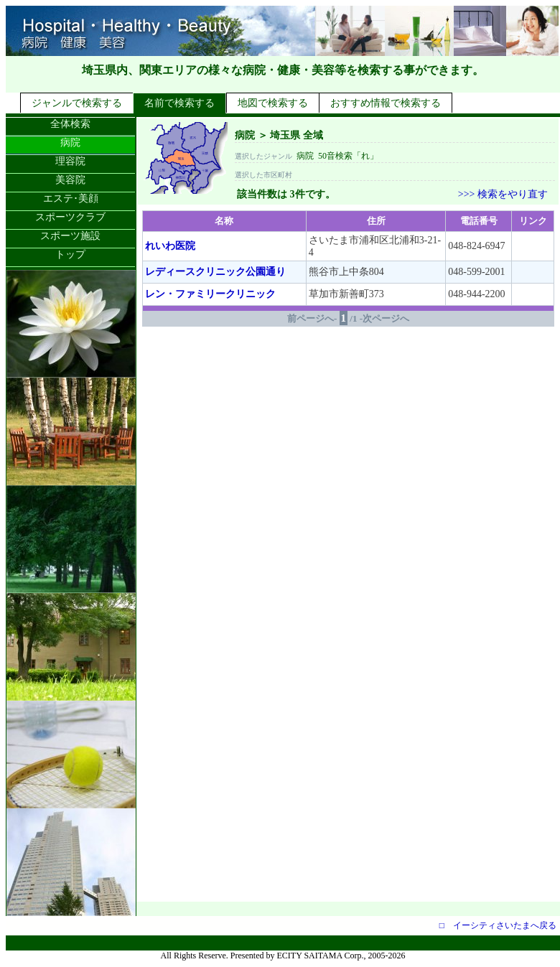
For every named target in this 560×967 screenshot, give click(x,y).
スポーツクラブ (70, 217)
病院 (70, 143)
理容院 (70, 161)
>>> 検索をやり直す (503, 194)
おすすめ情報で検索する (386, 103)
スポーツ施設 (70, 236)
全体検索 (70, 124)
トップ (70, 254)
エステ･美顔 (71, 198)
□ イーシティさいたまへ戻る (498, 925)
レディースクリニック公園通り (215, 272)
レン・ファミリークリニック (210, 294)
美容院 (70, 180)
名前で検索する (179, 103)
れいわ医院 (170, 246)
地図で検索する (273, 103)
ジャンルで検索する (77, 103)
